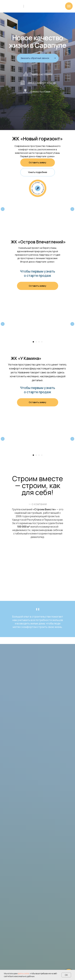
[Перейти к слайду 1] (33, 342)
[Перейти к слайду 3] (39, 342)
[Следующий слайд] (72, 209)
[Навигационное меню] (69, 6)
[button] (38, 58)
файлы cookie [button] (24, 973)
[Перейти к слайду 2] (36, 342)
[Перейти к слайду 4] (42, 342)
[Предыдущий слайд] (3, 209)
